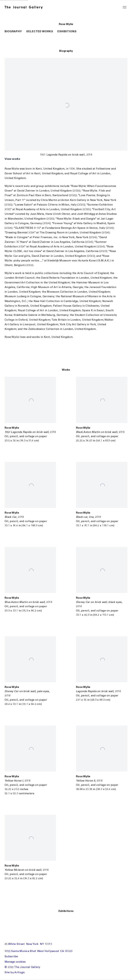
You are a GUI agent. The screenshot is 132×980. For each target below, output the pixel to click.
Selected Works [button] (40, 32)
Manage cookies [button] (15, 962)
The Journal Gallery (25, 7)
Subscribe (11, 957)
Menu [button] (125, 7)
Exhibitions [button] (67, 32)
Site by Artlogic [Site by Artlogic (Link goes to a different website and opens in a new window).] (15, 973)
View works (12, 159)
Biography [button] (13, 32)
